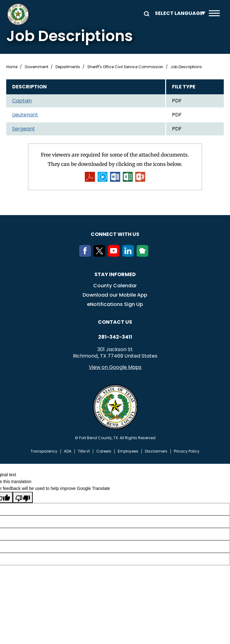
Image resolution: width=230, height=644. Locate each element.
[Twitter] (101, 255)
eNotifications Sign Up (115, 305)
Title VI (84, 452)
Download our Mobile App (115, 295)
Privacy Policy (187, 452)
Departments (68, 67)
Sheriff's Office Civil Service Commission (125, 67)
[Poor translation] (23, 498)
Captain (22, 101)
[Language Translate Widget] (179, 13)
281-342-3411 (115, 337)
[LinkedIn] (129, 255)
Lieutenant (25, 115)
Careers (104, 452)
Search (146, 13)
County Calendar (115, 286)
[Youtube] (115, 255)
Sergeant (24, 129)
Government (36, 67)
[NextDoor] (144, 255)
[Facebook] (86, 255)
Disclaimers (156, 452)
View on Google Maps (115, 367)
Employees (128, 452)
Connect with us (115, 235)
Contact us (115, 322)
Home (12, 67)
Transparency (44, 452)
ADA (68, 452)
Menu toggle (214, 13)
